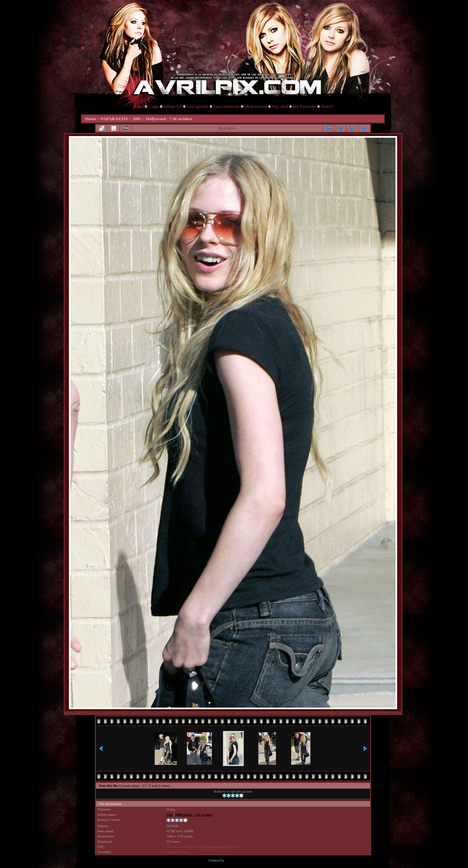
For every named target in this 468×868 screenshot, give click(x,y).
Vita (169, 815)
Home (139, 106)
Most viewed (256, 106)
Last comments (226, 106)
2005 (137, 119)
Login (154, 106)
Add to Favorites (178, 852)
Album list (173, 106)
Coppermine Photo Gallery (242, 861)
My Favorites (304, 106)
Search (327, 106)
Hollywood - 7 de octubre (169, 119)
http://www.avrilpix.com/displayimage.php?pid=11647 (204, 847)
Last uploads (198, 106)
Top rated (280, 106)
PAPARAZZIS (114, 119)
